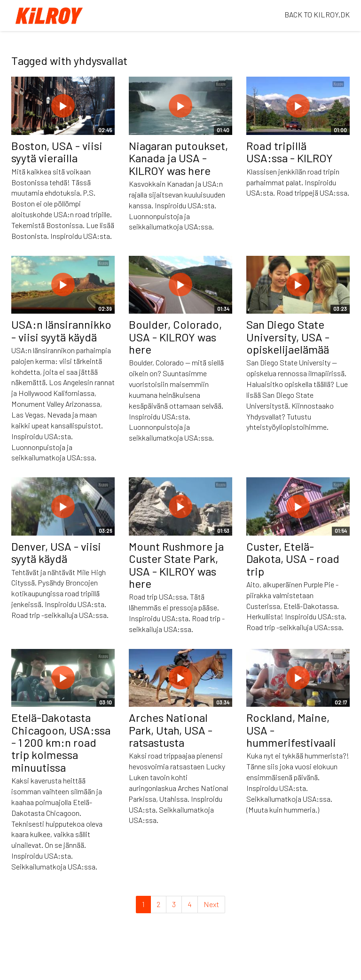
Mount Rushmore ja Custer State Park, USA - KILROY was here (176, 565)
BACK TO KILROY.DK (317, 14)
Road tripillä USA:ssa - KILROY (290, 152)
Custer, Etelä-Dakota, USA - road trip (293, 559)
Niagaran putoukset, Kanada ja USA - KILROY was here (178, 158)
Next (211, 904)
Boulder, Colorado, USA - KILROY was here (175, 337)
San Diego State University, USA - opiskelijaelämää (288, 337)
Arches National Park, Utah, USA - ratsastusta (171, 730)
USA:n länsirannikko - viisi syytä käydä (61, 330)
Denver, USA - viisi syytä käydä (56, 552)
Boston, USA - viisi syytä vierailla (57, 152)
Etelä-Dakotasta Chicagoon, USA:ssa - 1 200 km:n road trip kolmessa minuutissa (61, 742)
